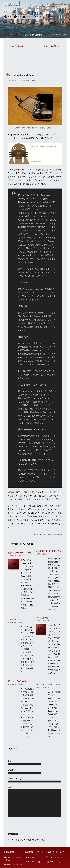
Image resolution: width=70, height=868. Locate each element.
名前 (10, 761)
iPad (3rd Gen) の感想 (18, 681)
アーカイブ (32, 857)
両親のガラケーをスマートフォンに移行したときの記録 (33, 553)
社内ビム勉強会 (17, 46)
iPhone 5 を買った (52, 46)
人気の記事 (9, 852)
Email (11, 770)
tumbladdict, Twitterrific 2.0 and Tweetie (53, 684)
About (19, 17)
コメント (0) (36, 534)
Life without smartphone (21, 75)
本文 (10, 787)
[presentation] (24, 825)
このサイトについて (57, 857)
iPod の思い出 (42, 618)
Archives (29, 17)
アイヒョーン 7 (15, 619)
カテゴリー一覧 (34, 862)
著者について (55, 862)
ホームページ (14, 779)
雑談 (35, 80)
